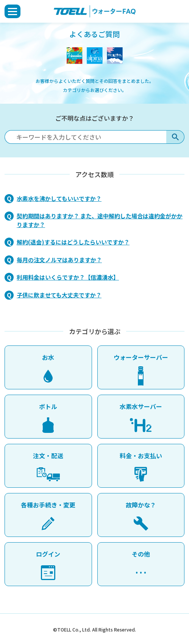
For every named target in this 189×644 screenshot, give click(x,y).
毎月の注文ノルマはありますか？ (59, 260)
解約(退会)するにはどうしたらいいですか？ (73, 242)
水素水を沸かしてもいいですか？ (59, 198)
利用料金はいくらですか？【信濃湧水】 (68, 277)
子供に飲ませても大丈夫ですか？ (59, 295)
